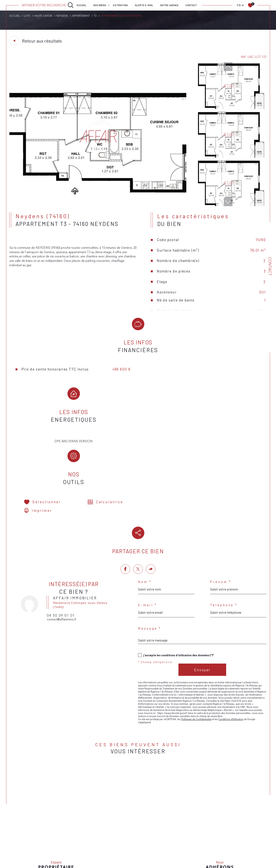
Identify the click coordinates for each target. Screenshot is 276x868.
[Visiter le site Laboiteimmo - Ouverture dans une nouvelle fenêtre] (138, 856)
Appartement (81, 16)
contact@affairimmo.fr (62, 572)
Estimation (120, 5)
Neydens (62, 16)
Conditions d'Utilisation (231, 672)
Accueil (81, 5)
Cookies (218, 842)
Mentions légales (164, 842)
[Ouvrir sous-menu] (109, 5)
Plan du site (146, 842)
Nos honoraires (129, 842)
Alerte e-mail (144, 5)
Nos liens (189, 842)
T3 (95, 16)
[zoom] (98, 205)
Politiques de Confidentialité (196, 672)
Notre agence (169, 5)
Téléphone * (224, 558)
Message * (150, 581)
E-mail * (147, 558)
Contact (191, 5)
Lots (27, 16)
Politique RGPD (204, 842)
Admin (179, 842)
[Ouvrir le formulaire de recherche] (48, 5)
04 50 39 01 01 (61, 568)
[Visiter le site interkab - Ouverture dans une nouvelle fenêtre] (220, 830)
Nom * (145, 534)
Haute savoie (43, 16)
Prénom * (221, 534)
